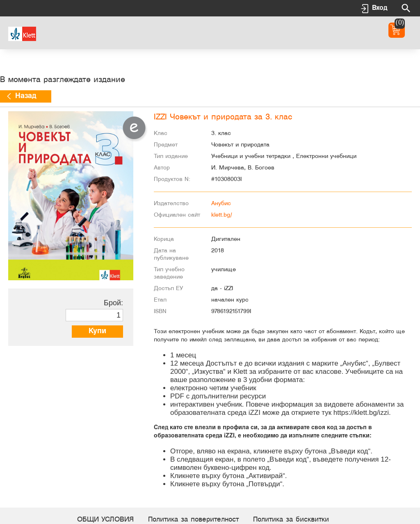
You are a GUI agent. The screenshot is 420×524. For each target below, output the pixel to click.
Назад (26, 96)
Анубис (221, 204)
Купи (97, 331)
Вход (380, 8)
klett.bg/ (222, 215)
